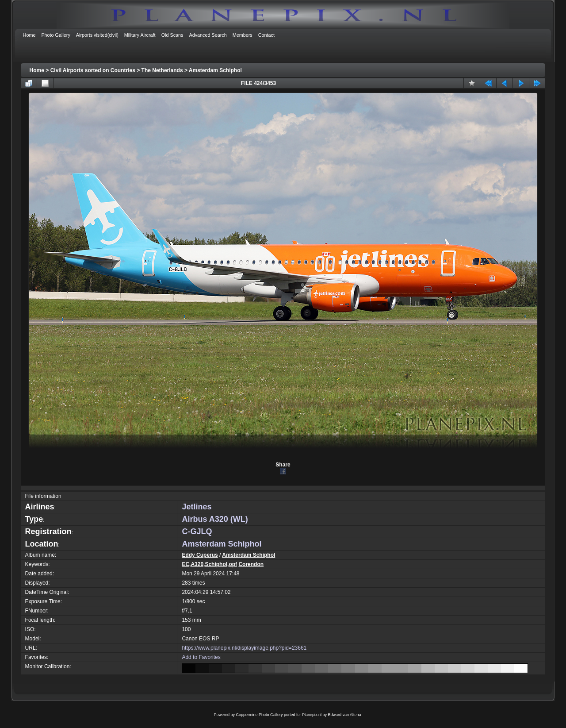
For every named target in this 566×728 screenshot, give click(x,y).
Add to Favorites (201, 657)
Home (37, 70)
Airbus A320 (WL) (215, 519)
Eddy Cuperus (200, 555)
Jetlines (197, 507)
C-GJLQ (197, 532)
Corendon (251, 564)
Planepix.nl (312, 715)
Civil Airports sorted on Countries (93, 70)
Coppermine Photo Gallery (259, 715)
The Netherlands (162, 70)
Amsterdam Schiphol (215, 70)
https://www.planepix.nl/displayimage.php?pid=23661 (244, 648)
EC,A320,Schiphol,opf (209, 564)
